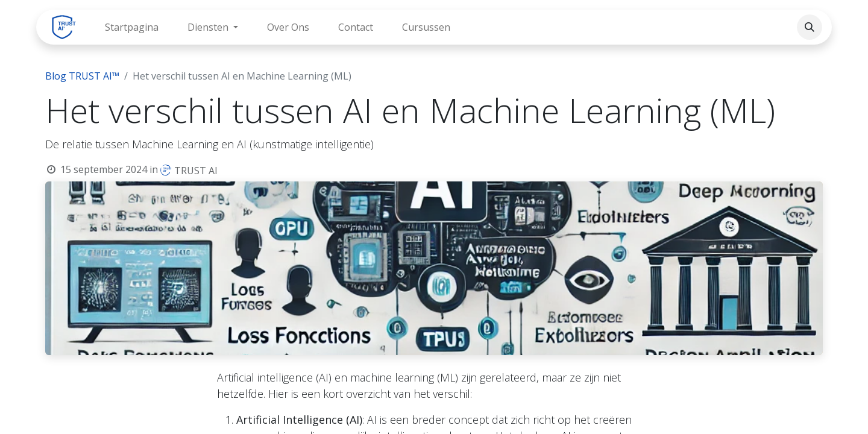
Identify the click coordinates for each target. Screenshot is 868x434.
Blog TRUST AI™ (82, 76)
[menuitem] (132, 27)
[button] (810, 27)
